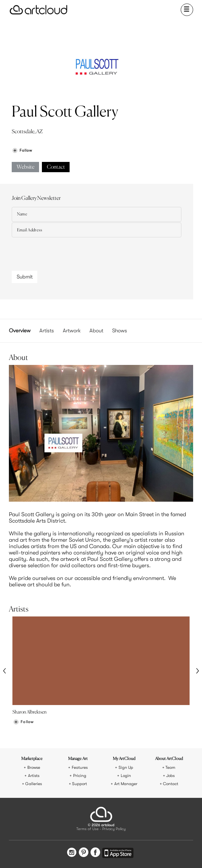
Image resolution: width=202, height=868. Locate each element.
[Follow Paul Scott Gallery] (22, 150)
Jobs (170, 776)
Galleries (34, 784)
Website (26, 167)
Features (80, 768)
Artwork (72, 331)
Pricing (80, 776)
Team (170, 768)
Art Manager (126, 784)
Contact (56, 167)
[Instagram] (72, 853)
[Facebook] (95, 853)
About (96, 331)
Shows (120, 331)
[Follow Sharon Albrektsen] (23, 722)
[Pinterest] (84, 853)
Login (126, 776)
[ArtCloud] (39, 10)
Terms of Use (88, 829)
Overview (20, 331)
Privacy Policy (114, 829)
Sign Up (126, 768)
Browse (34, 768)
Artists (47, 331)
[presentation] (66, 252)
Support (80, 784)
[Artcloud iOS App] (118, 854)
